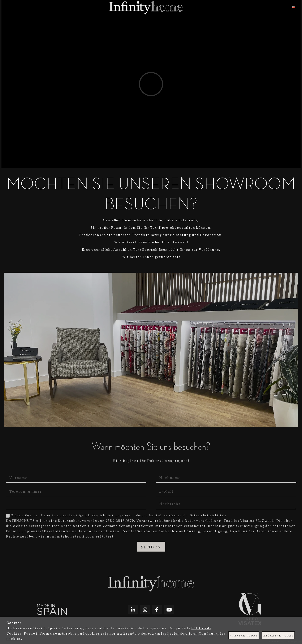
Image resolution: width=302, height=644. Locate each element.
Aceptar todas (244, 635)
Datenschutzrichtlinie (208, 515)
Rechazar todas (278, 635)
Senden (151, 547)
